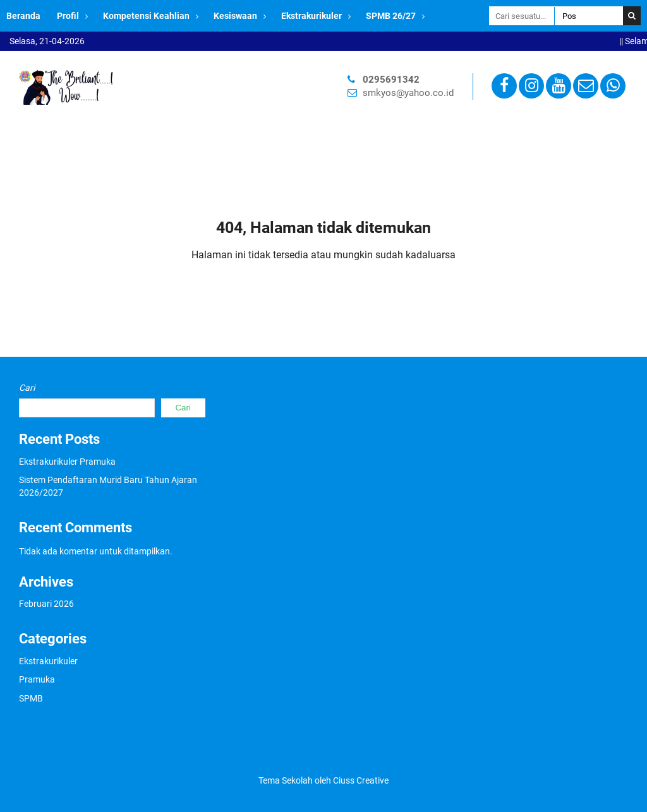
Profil (68, 16)
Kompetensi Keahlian (146, 16)
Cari (27, 388)
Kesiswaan (235, 16)
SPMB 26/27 (391, 16)
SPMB (31, 698)
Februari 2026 (46, 604)
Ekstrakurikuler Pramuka (67, 462)
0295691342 (391, 80)
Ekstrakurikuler (311, 16)
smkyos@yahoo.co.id (408, 93)
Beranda (23, 16)
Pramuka (37, 679)
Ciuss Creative (361, 780)
